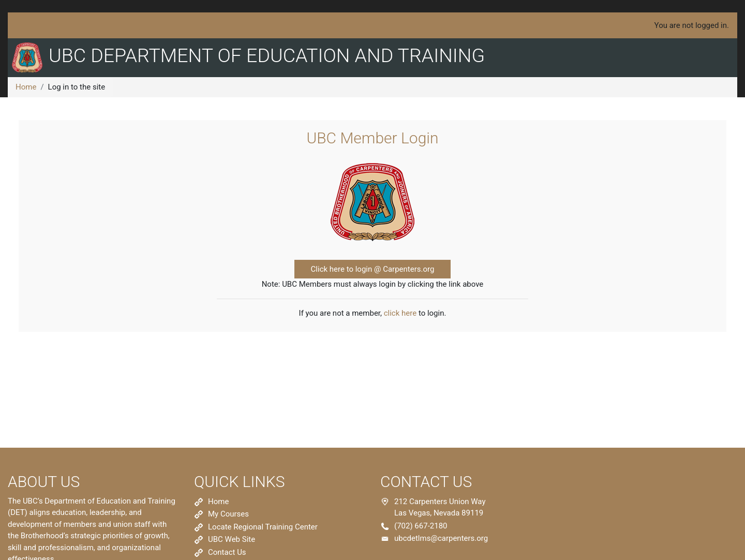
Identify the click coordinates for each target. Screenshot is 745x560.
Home (26, 87)
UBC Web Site (232, 539)
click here (400, 313)
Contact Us (227, 552)
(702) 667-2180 (421, 526)
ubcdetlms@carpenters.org (441, 538)
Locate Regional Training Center (263, 527)
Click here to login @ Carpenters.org (373, 269)
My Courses (228, 514)
